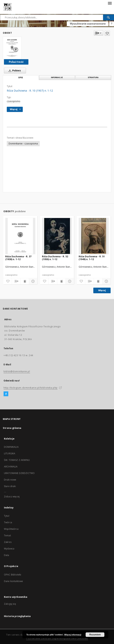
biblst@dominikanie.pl (17, 371)
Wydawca (9, 549)
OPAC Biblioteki (13, 575)
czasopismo (14, 101)
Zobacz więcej (12, 497)
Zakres (8, 542)
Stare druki (10, 486)
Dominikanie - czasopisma (23, 144)
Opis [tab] (21, 78)
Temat (7, 535)
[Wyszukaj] (109, 17)
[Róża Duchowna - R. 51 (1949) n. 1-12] (94, 236)
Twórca (8, 522)
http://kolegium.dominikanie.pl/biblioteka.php (31, 388)
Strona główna (12, 428)
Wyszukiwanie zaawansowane (88, 24)
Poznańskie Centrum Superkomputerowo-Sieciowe (57, 638)
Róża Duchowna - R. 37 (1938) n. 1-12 (18, 258)
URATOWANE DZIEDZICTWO (19, 473)
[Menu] (110, 3)
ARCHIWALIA (11, 467)
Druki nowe (10, 480)
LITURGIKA (10, 453)
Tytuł (7, 516)
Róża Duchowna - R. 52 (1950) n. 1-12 (55, 258)
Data (7, 555)
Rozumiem (95, 635)
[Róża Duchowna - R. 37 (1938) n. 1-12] (20, 236)
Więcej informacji (73, 635)
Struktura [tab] (93, 77)
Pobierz (14, 71)
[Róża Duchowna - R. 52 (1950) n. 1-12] (57, 236)
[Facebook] (6, 394)
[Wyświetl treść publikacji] (25, 281)
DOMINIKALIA (11, 447)
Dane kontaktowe (13, 581)
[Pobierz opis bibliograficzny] (16, 281)
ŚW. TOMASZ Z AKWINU (17, 460)
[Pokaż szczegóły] (33, 281)
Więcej (102, 290)
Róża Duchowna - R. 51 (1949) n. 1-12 (92, 258)
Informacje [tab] (57, 77)
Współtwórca (11, 529)
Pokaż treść (16, 62)
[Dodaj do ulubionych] (107, 33)
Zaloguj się (10, 604)
